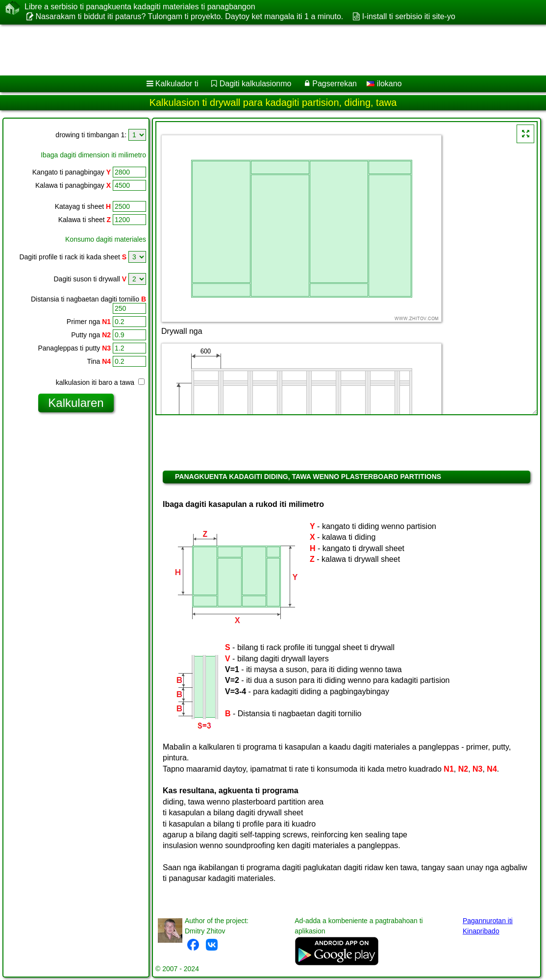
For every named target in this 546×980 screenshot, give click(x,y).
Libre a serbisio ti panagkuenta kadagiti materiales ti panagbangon (140, 7)
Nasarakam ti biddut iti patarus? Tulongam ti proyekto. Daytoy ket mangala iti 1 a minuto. (189, 16)
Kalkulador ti (177, 84)
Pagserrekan (335, 84)
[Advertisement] (263, 50)
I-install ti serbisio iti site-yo (409, 16)
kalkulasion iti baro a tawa (100, 382)
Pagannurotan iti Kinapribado (488, 926)
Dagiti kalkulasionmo (256, 84)
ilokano (384, 84)
